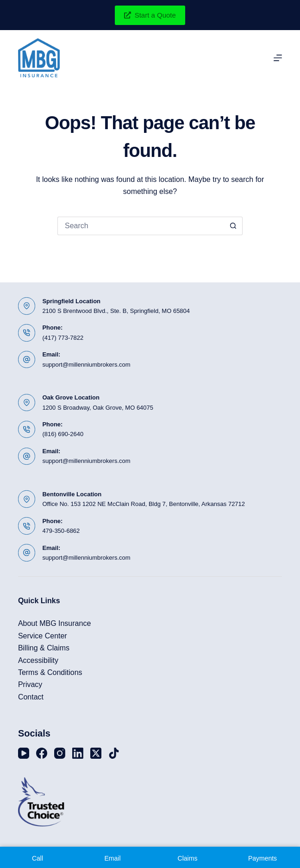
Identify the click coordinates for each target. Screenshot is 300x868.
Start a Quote (150, 15)
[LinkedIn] (78, 753)
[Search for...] (141, 226)
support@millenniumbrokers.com (86, 365)
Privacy (30, 684)
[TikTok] (114, 753)
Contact (31, 697)
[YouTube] (24, 753)
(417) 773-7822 (63, 338)
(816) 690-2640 (63, 434)
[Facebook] (42, 753)
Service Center (43, 636)
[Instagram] (60, 753)
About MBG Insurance (54, 623)
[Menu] (278, 58)
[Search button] (233, 226)
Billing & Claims (44, 648)
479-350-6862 (61, 531)
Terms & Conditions (50, 672)
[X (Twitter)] (96, 753)
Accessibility (38, 660)
